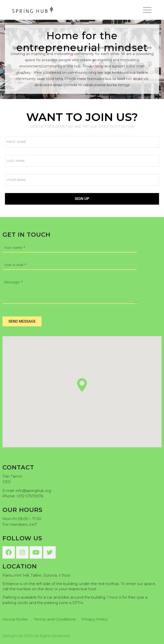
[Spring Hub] (68, 10)
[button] (82, 385)
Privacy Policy (95, 619)
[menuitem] (145, 10)
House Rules (15, 619)
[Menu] (145, 10)
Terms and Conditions (55, 619)
